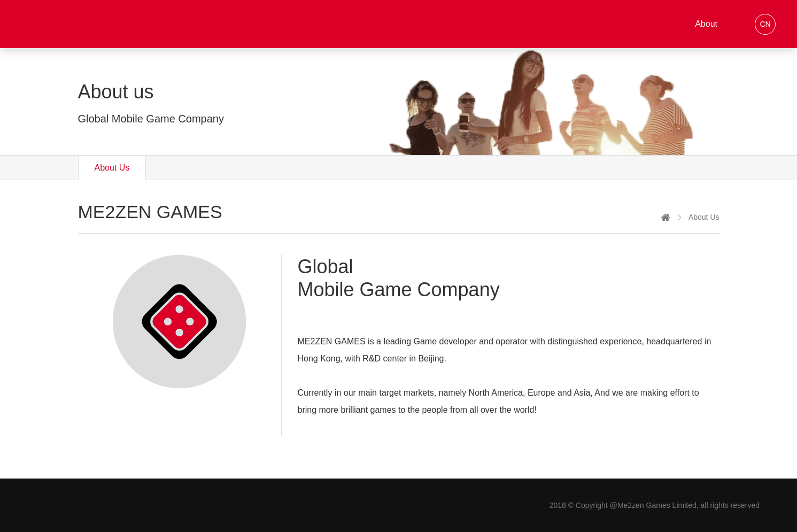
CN (765, 24)
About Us (112, 168)
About (706, 24)
